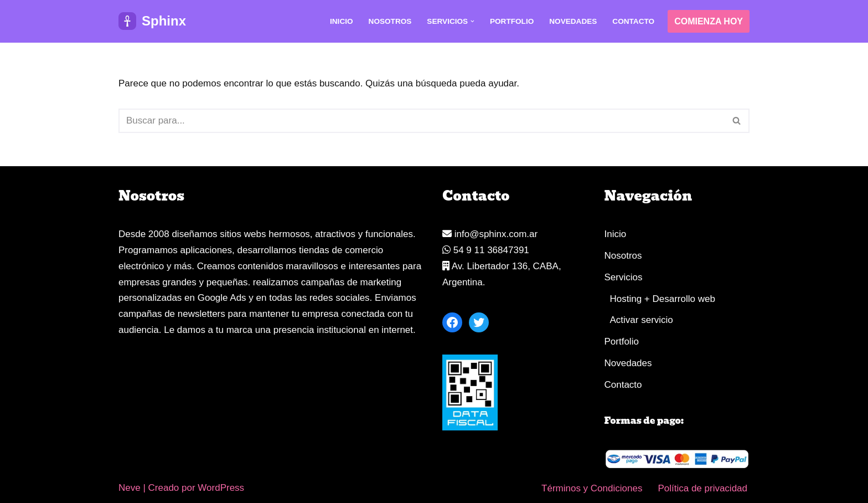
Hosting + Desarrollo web (663, 299)
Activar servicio (642, 320)
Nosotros (390, 21)
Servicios (624, 277)
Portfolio (512, 21)
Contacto (633, 21)
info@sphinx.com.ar (490, 234)
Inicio (342, 21)
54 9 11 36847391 (486, 250)
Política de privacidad (702, 488)
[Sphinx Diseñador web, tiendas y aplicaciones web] (152, 21)
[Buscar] (422, 121)
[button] (472, 21)
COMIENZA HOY (709, 21)
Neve (130, 488)
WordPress (221, 488)
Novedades (573, 21)
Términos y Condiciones (592, 488)
